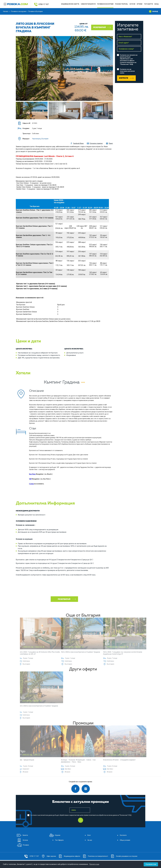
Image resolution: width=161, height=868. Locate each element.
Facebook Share (77, 144)
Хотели (132, 4)
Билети (23, 835)
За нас (87, 840)
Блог (87, 835)
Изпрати (126, 78)
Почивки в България (35, 11)
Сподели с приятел (95, 144)
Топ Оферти (148, 4)
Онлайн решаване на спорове (126, 856)
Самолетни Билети (88, 4)
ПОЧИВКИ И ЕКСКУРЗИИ (105, 4)
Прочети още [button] (94, 864)
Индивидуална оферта (70, 4)
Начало (6, 11)
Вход (157, 4)
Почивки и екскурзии (18, 11)
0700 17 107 (44, 4)
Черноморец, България (40, 139)
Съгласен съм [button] (151, 864)
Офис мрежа (46, 856)
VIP (30, 479)
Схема (31, 484)
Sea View (32, 474)
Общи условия (123, 840)
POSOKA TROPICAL (121, 4)
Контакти (121, 835)
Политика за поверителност (95, 856)
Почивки (23, 845)
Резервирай (102, 27)
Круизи (140, 4)
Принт (109, 144)
